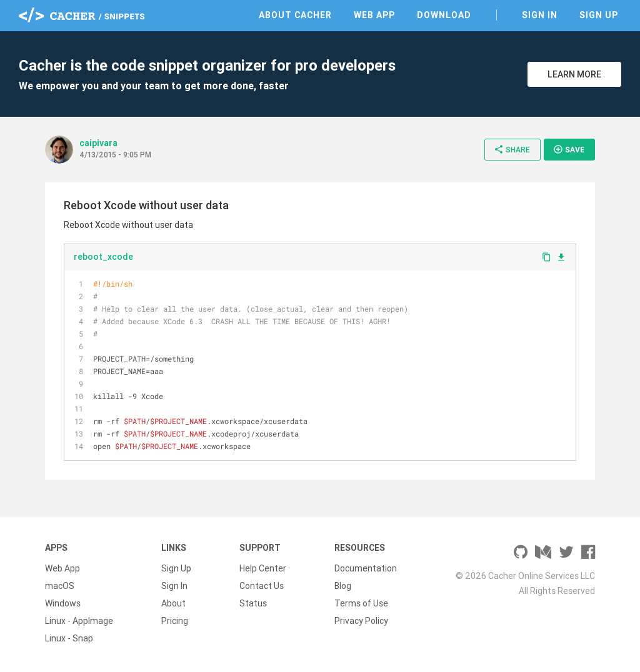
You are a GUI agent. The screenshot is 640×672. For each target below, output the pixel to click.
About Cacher (295, 15)
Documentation (366, 568)
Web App (374, 15)
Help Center (263, 568)
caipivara (98, 143)
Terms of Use (361, 603)
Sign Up (599, 15)
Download (444, 15)
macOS (60, 586)
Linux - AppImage (79, 621)
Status (253, 603)
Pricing (175, 621)
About (173, 603)
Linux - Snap (69, 638)
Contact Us (262, 586)
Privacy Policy (361, 621)
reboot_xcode (103, 257)
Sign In (540, 15)
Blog (343, 586)
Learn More (574, 74)
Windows (63, 603)
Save (569, 149)
